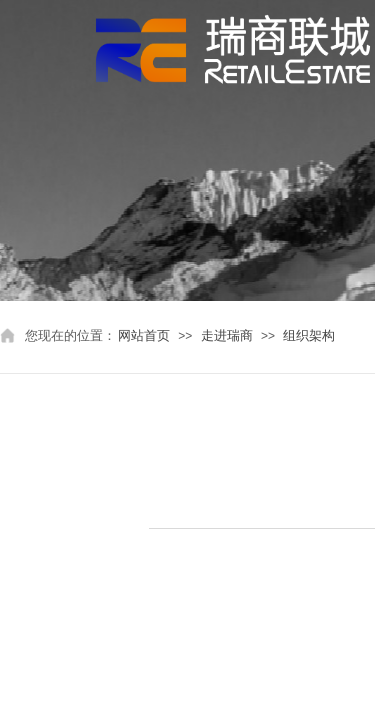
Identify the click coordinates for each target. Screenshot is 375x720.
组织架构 (309, 335)
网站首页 (144, 335)
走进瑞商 (227, 335)
